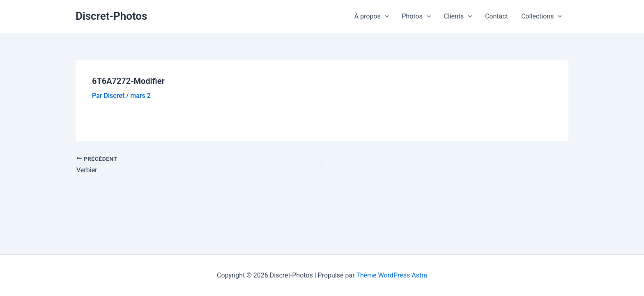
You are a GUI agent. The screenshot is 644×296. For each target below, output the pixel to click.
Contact (497, 16)
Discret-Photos (111, 16)
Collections (542, 16)
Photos (416, 16)
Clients (458, 16)
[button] (385, 16)
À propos (372, 16)
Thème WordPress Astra (392, 275)
